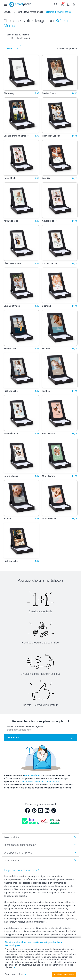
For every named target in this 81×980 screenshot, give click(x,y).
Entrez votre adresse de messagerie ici (26, 726)
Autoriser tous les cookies (64, 974)
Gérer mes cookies (16, 974)
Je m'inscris (13, 738)
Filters (10, 49)
